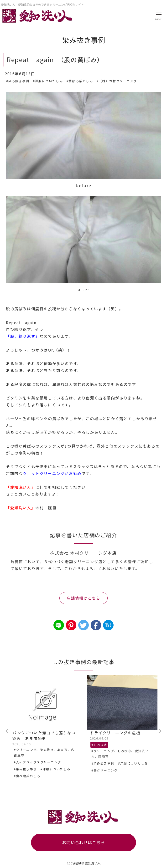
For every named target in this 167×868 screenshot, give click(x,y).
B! (108, 625)
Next (160, 731)
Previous (7, 731)
